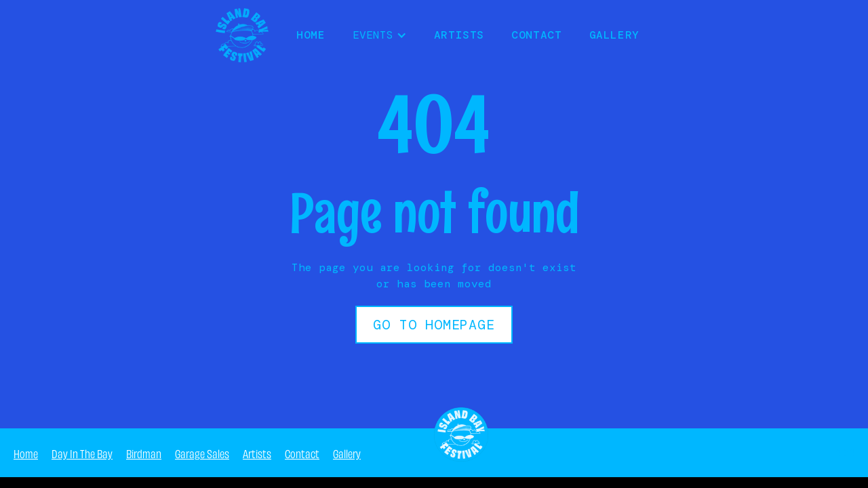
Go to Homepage (434, 325)
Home (26, 453)
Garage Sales (202, 453)
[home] (242, 35)
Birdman (144, 453)
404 (844, 452)
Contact (536, 35)
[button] (380, 35)
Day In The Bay (82, 453)
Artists (459, 35)
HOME (311, 35)
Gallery (614, 35)
